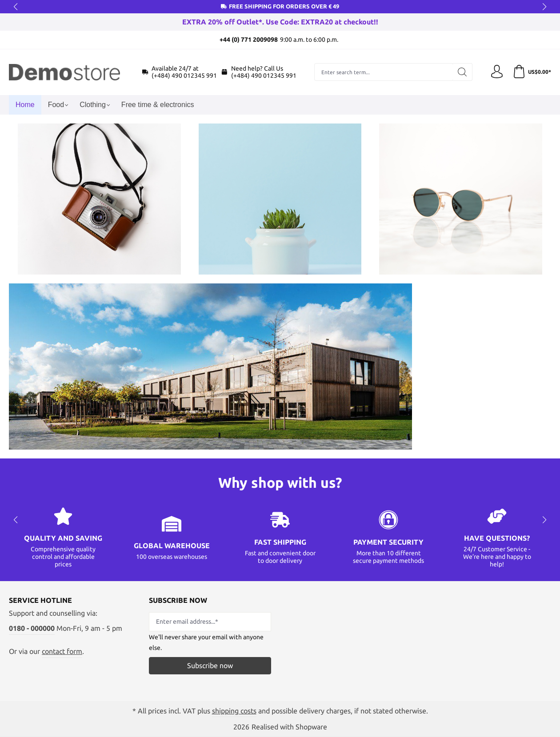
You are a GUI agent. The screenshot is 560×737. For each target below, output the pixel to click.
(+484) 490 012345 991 (184, 76)
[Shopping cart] (532, 72)
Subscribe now (210, 665)
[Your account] (497, 72)
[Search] (462, 72)
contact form (62, 651)
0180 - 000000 (32, 628)
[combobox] (384, 72)
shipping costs (234, 711)
